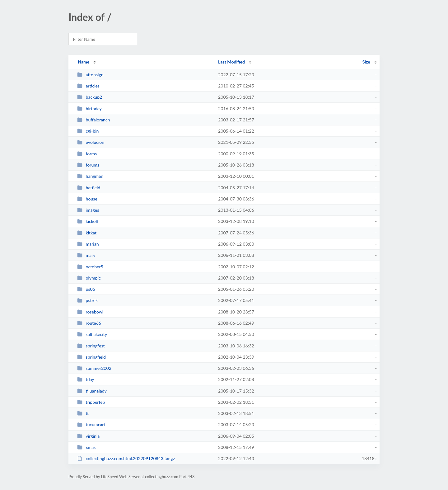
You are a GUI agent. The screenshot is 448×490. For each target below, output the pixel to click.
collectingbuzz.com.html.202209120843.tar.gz (126, 458)
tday (86, 379)
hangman (90, 176)
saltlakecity (92, 334)
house (87, 199)
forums (88, 165)
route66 (89, 323)
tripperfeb (91, 402)
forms (87, 154)
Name (84, 62)
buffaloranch (93, 120)
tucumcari (91, 424)
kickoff (88, 221)
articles (88, 86)
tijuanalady (92, 391)
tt (83, 413)
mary (86, 255)
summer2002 (94, 368)
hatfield (89, 188)
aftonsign (90, 75)
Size (366, 62)
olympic (89, 278)
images (88, 210)
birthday (89, 108)
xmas (86, 447)
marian (88, 244)
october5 (90, 267)
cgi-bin (88, 131)
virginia (88, 436)
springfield (91, 357)
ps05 (86, 289)
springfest (91, 346)
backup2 (90, 97)
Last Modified (231, 62)
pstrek (87, 300)
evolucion (91, 142)
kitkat (87, 233)
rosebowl (90, 312)
